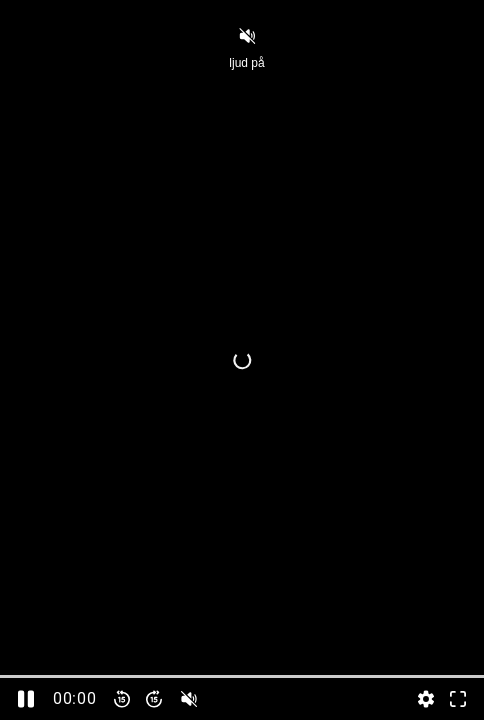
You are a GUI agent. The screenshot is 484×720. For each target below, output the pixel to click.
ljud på (246, 47)
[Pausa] (26, 699)
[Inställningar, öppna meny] (426, 699)
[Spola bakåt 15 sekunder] (122, 699)
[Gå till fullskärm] (458, 699)
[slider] (242, 676)
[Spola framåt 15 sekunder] (154, 699)
